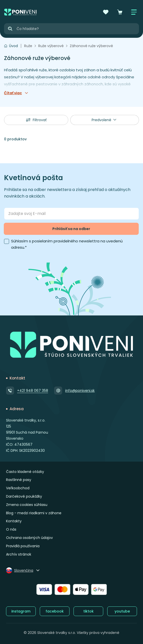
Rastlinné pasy (19, 480)
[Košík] (120, 12)
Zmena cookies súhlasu (27, 505)
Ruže (28, 46)
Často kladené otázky (25, 472)
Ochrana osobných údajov (29, 538)
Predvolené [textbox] (101, 120)
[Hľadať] (10, 29)
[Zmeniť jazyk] (23, 570)
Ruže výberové (51, 46)
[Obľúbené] (106, 12)
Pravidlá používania (23, 546)
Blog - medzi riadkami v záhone (34, 513)
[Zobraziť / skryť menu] (134, 12)
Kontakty (14, 521)
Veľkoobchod (18, 488)
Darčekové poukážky (24, 496)
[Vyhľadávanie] (78, 29)
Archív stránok (19, 554)
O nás (11, 529)
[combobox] (105, 120)
